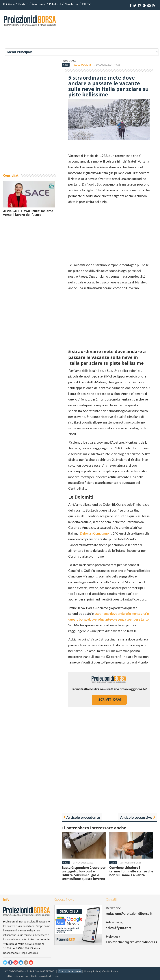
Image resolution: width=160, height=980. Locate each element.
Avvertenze (39, 4)
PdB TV (86, 4)
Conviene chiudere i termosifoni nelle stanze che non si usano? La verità (131, 871)
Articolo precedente (83, 817)
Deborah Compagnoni (96, 533)
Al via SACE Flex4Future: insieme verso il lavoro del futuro (28, 213)
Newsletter (71, 4)
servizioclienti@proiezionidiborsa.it (132, 942)
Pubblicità (55, 4)
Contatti (23, 4)
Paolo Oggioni (82, 65)
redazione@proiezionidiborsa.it (129, 914)
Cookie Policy (110, 971)
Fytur (55, 976)
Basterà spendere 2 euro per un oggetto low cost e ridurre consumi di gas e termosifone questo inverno (84, 873)
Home (65, 61)
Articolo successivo (136, 817)
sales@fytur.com (118, 928)
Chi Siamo (9, 4)
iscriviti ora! (109, 699)
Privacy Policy (92, 971)
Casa (73, 61)
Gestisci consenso (70, 971)
